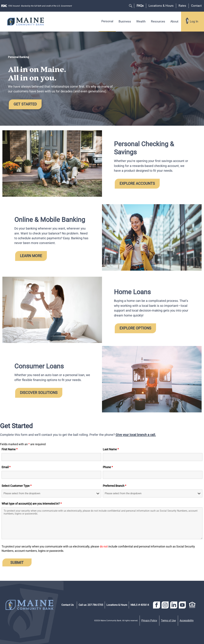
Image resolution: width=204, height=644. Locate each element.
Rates (182, 6)
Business (125, 21)
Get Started (25, 104)
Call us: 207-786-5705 (91, 605)
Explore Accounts (137, 183)
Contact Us (67, 605)
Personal (107, 21)
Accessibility (187, 621)
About (174, 21)
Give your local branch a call (135, 435)
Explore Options (135, 328)
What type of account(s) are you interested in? (32, 504)
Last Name (111, 449)
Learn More (31, 256)
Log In (194, 21)
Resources (158, 21)
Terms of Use (168, 621)
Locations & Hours (161, 6)
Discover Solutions (39, 393)
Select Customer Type (17, 486)
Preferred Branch (115, 486)
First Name (10, 449)
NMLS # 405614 (140, 605)
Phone (108, 467)
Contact (196, 6)
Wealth (141, 21)
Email (6, 467)
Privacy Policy (149, 621)
